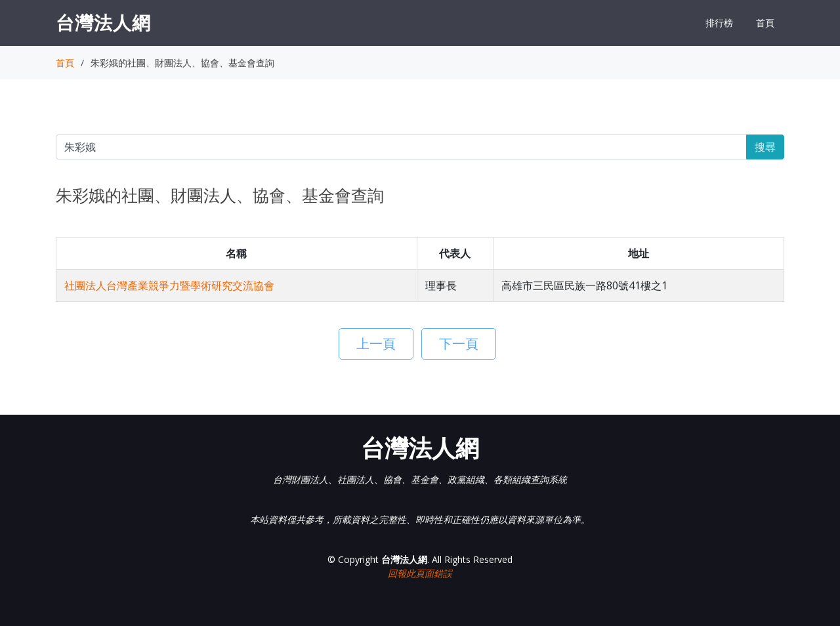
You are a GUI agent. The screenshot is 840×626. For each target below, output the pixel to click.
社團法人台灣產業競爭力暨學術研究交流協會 (169, 285)
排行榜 (719, 23)
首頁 (765, 23)
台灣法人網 (103, 22)
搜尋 (765, 147)
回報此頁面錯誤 (420, 573)
